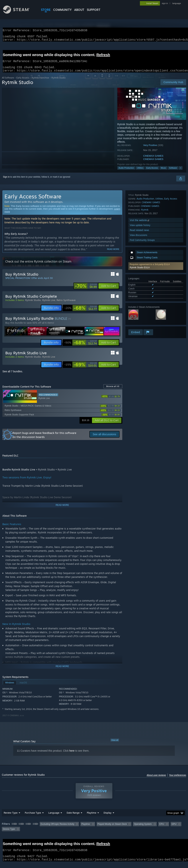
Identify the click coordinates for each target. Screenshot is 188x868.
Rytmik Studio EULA (140, 215)
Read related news (139, 314)
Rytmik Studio (33, 304)
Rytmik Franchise (40, 82)
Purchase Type (33, 817)
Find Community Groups (142, 324)
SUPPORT (94, 10)
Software (173, 172)
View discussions (139, 319)
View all (115, 744)
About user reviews (156, 779)
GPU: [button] (174, 828)
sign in (165, 3)
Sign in (6, 181)
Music (163, 172)
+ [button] (180, 172)
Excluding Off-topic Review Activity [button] (57, 828)
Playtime (92, 817)
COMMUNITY (62, 10)
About (79, 10)
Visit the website (140, 304)
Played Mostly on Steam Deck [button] (112, 828)
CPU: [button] (162, 828)
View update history (140, 309)
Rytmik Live (49, 304)
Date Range (73, 817)
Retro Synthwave (66, 304)
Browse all (113, 391)
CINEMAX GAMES (153, 160)
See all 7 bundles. (13, 376)
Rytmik (145, 293)
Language (54, 817)
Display (107, 817)
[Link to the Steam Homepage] (19, 13)
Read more (113, 254)
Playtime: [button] (86, 828)
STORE (46, 10)
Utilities (140, 172)
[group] (94, 831)
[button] (156, 214)
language (177, 3)
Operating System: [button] (143, 828)
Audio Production (126, 172)
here (72, 755)
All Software (8, 82)
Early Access (23, 82)
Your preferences (178, 779)
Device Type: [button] (9, 833)
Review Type (11, 817)
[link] (86, 290)
